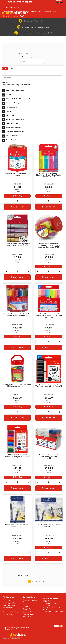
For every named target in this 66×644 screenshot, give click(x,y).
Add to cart (19, 207)
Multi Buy (18, 196)
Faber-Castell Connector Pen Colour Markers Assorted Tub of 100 (17, 315)
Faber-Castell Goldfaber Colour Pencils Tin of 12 (17, 526)
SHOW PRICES (59, 1)
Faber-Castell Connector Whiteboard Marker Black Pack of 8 (49, 385)
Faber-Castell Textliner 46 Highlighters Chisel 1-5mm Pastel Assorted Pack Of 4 (49, 175)
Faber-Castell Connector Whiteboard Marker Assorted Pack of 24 (49, 456)
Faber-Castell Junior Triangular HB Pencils (17, 174)
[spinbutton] (17, 201)
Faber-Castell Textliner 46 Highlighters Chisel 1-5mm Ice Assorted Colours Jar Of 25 (49, 246)
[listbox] (33, 61)
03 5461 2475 (55, 608)
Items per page (27, 57)
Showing (23, 53)
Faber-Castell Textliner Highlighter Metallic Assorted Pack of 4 (17, 245)
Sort (3, 74)
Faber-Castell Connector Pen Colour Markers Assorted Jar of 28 (17, 385)
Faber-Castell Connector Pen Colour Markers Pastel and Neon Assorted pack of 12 (49, 316)
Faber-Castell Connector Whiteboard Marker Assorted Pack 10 (17, 456)
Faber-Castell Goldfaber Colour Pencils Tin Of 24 (49, 526)
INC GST (59, 2)
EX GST (56, 3)
